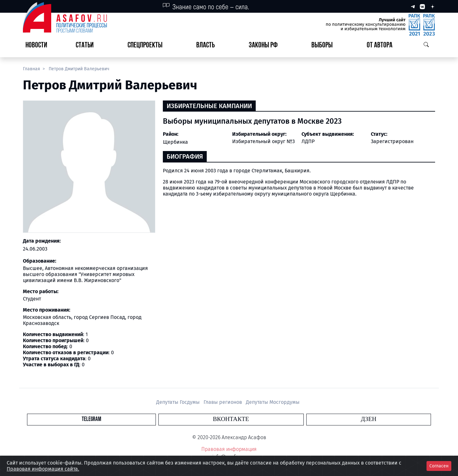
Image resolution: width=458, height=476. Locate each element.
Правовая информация (229, 449)
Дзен (268, 419)
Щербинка (175, 142)
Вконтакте (231, 419)
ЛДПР (308, 141)
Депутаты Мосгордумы (273, 402)
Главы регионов (223, 402)
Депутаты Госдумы (179, 402)
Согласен (439, 466)
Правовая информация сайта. (43, 469)
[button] (87, 46)
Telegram (192, 419)
